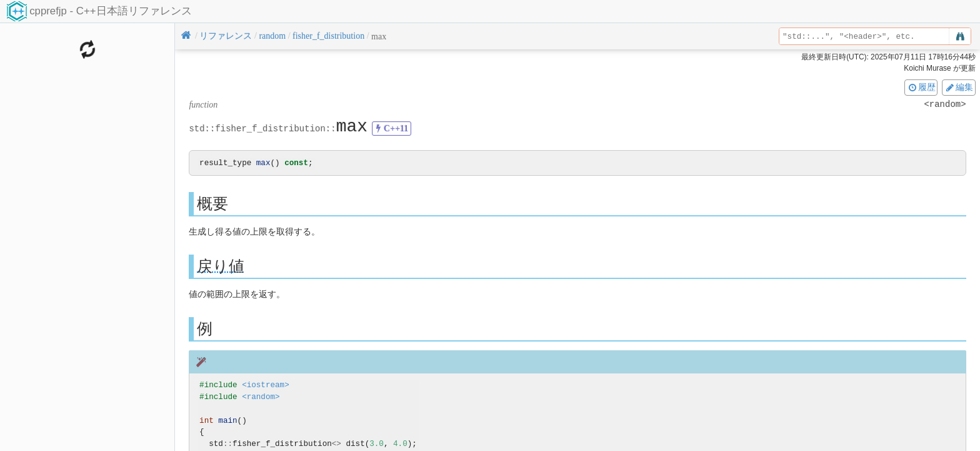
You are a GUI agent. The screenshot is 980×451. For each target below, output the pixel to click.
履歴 (921, 87)
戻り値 (221, 267)
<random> (261, 398)
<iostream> (266, 386)
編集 (959, 87)
